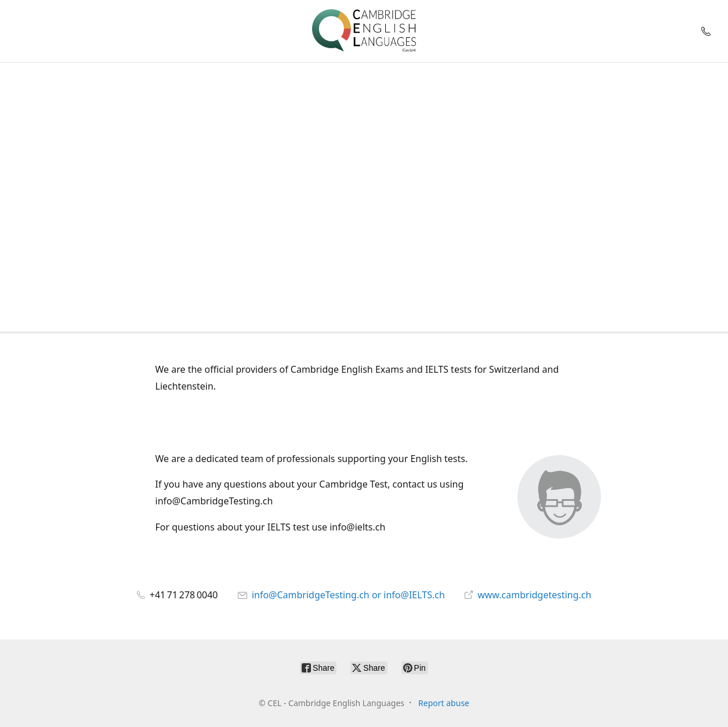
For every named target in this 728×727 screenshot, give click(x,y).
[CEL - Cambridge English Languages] (364, 31)
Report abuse (444, 703)
